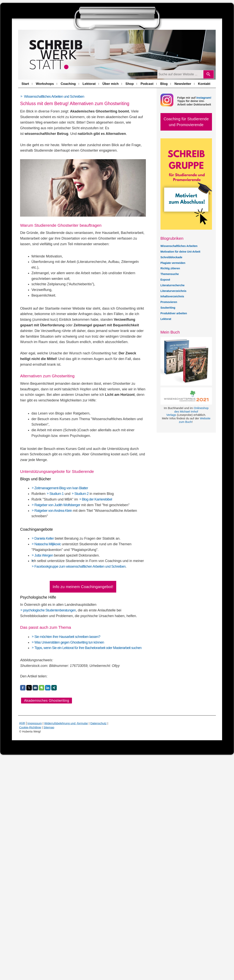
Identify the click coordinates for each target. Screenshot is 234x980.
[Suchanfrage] (180, 74)
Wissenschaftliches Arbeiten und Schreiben (54, 97)
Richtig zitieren (170, 268)
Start (25, 84)
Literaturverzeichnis (173, 291)
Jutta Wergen (44, 555)
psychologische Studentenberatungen (49, 610)
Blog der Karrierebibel (97, 499)
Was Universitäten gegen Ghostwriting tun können (69, 642)
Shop (130, 84)
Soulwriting (168, 308)
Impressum (35, 723)
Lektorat (89, 84)
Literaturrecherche (173, 285)
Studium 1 (56, 494)
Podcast (147, 84)
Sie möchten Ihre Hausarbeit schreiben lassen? (67, 637)
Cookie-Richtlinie (30, 727)
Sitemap (49, 727)
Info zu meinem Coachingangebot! (83, 587)
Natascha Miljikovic (48, 544)
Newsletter (183, 84)
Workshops (45, 84)
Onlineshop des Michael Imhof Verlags (187, 411)
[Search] (209, 74)
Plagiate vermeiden (173, 263)
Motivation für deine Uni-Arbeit (180, 252)
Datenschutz (98, 723)
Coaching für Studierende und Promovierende (186, 122)
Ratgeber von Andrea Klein (53, 511)
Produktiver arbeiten (174, 313)
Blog (164, 84)
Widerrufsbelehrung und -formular (66, 723)
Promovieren (169, 302)
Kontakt (204, 84)
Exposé (165, 280)
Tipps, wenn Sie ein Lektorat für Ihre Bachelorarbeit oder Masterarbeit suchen (88, 648)
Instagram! (204, 98)
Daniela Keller (44, 538)
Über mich (110, 84)
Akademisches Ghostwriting (47, 701)
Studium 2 (81, 494)
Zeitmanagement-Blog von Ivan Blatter (61, 488)
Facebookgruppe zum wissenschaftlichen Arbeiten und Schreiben (80, 566)
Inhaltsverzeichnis (172, 296)
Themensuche (170, 274)
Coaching (68, 84)
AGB (22, 723)
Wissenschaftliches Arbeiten (179, 246)
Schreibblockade (171, 257)
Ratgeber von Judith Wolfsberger (57, 505)
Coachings (113, 561)
